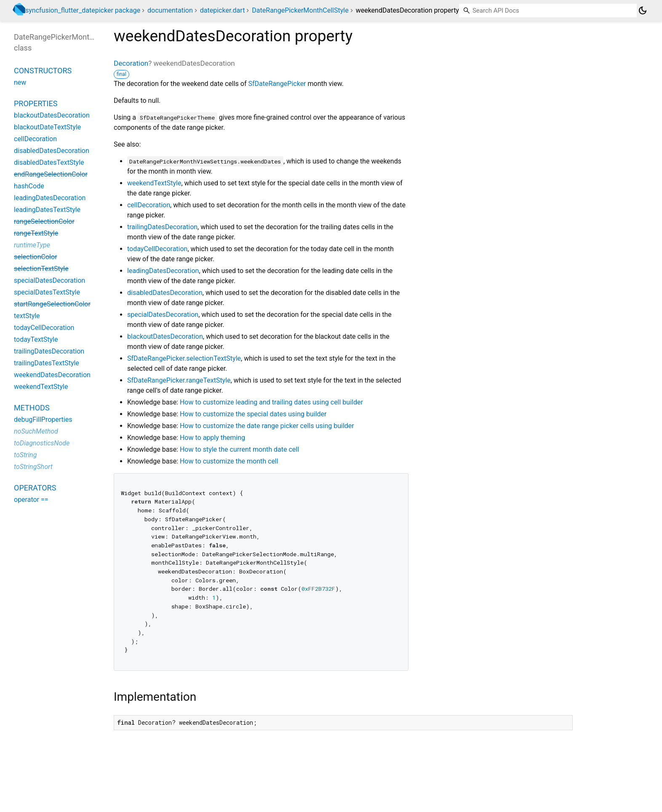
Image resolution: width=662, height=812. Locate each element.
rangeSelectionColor (44, 221)
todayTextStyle (36, 339)
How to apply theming (212, 438)
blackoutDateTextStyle (47, 127)
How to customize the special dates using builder (253, 414)
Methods (32, 408)
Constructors (43, 71)
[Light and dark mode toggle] (643, 11)
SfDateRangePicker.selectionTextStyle (184, 358)
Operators (35, 488)
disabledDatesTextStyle (49, 162)
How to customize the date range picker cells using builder (267, 426)
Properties (36, 103)
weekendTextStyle (154, 183)
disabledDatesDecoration (165, 293)
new (20, 82)
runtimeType (32, 245)
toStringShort (33, 467)
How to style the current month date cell (239, 449)
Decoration (131, 63)
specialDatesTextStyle (47, 292)
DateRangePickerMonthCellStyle (300, 10)
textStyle (27, 316)
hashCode (29, 186)
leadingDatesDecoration (163, 271)
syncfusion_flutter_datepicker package (83, 10)
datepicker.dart (223, 10)
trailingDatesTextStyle (47, 363)
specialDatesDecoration (163, 315)
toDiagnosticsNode (42, 443)
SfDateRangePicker (277, 84)
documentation (170, 10)
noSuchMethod (36, 431)
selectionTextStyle (41, 269)
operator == (31, 500)
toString (25, 455)
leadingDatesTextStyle (47, 210)
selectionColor (36, 257)
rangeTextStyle (36, 233)
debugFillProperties (43, 419)
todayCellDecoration (157, 249)
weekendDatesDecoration (52, 375)
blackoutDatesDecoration (165, 336)
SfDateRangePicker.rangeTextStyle (179, 380)
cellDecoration (149, 205)
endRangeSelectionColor (51, 174)
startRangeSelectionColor (52, 304)
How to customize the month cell (229, 461)
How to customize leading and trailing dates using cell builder (271, 402)
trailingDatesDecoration (162, 227)
